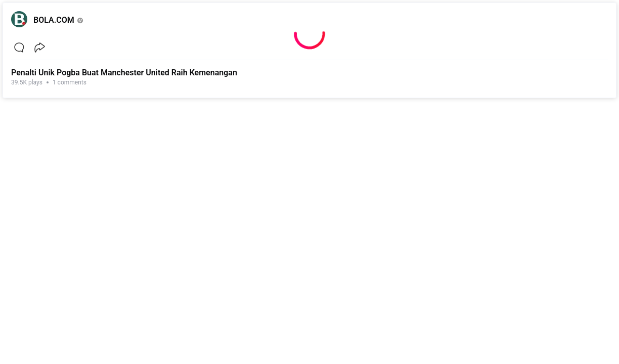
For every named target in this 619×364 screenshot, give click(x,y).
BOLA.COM (54, 20)
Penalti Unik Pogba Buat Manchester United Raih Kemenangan (124, 73)
